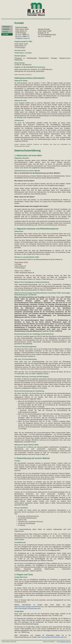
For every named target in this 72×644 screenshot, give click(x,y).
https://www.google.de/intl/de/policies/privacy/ (52, 637)
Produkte (6, 29)
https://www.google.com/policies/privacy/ (28, 608)
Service (5, 32)
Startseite (6, 27)
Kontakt (6, 34)
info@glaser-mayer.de (22, 38)
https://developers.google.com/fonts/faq (27, 607)
